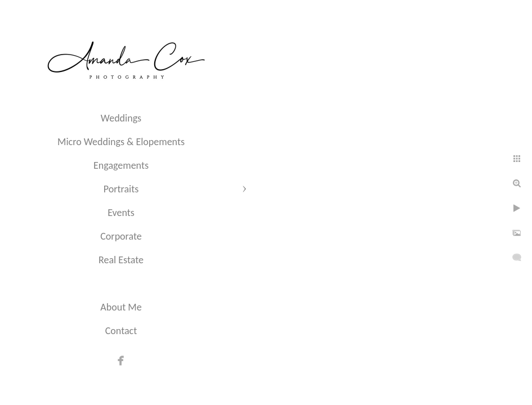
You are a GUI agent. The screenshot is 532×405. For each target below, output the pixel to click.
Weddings (121, 118)
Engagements (121, 165)
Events (121, 213)
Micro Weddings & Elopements (121, 142)
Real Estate (121, 260)
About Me (121, 307)
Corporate (121, 236)
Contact (121, 331)
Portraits (121, 189)
